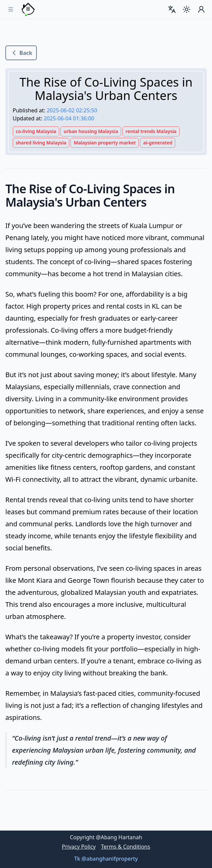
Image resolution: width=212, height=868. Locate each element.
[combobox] (172, 9)
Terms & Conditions (126, 847)
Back (21, 53)
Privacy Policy (79, 847)
